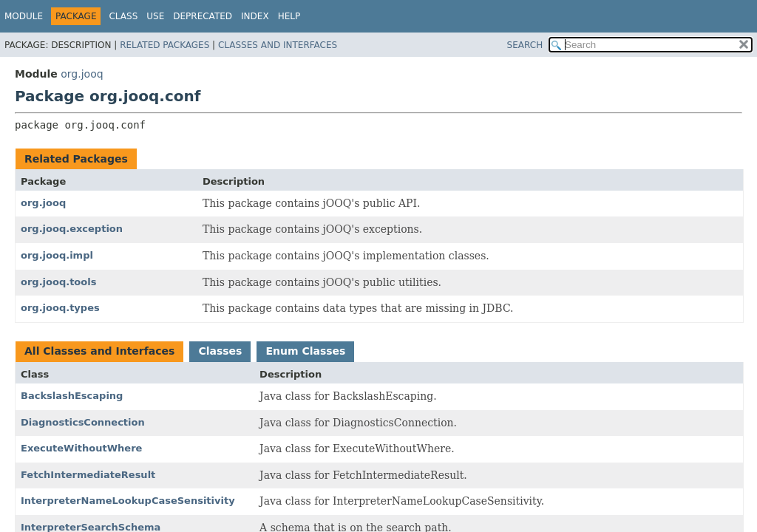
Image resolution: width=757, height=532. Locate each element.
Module (24, 16)
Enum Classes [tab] (305, 351)
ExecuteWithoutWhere (81, 448)
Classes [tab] (220, 351)
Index (255, 16)
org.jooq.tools (58, 282)
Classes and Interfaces (278, 45)
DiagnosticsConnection (83, 422)
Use (155, 16)
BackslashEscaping (72, 396)
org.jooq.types (60, 308)
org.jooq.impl (57, 255)
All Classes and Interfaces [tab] (99, 351)
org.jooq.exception (72, 229)
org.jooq (82, 74)
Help (289, 16)
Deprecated (203, 16)
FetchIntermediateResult (88, 475)
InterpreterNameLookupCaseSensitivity (128, 501)
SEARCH (525, 45)
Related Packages (164, 45)
